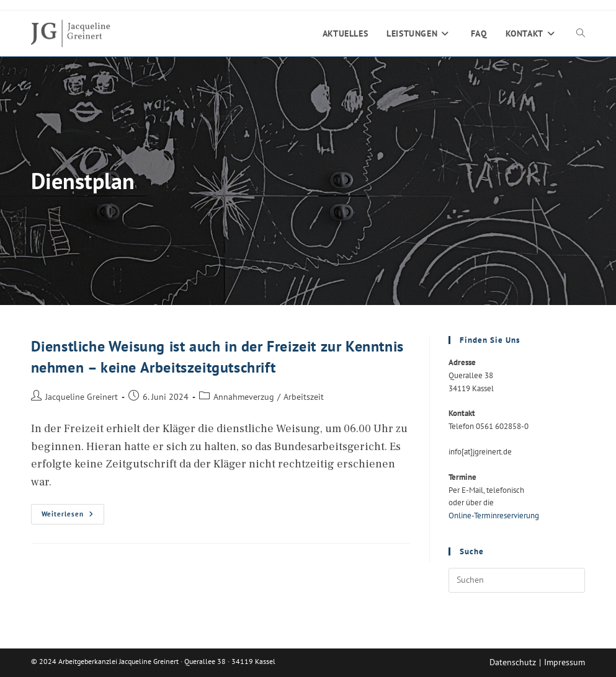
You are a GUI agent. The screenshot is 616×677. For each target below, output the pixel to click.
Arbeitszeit (304, 396)
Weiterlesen (73, 517)
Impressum (565, 662)
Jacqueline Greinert (82, 396)
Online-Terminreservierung (494, 515)
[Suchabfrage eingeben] (517, 580)
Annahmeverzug (244, 396)
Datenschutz (513, 662)
